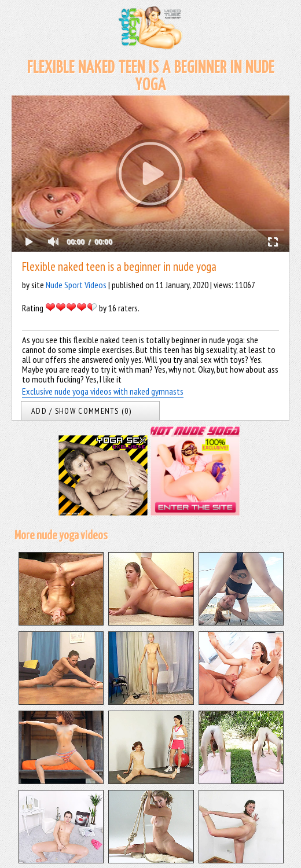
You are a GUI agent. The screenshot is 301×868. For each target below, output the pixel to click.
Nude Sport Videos (76, 285)
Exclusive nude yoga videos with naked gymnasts (103, 391)
